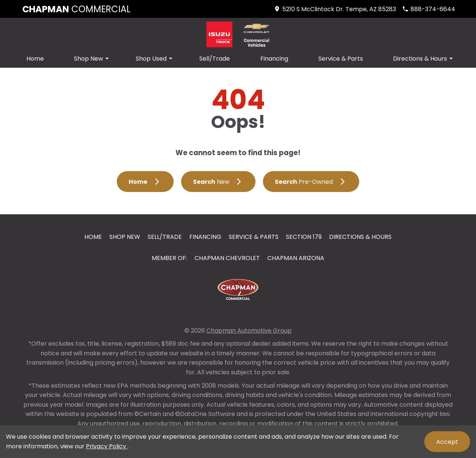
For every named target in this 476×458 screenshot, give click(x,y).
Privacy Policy (107, 446)
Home (35, 59)
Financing (274, 59)
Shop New (93, 59)
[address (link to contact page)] (335, 9)
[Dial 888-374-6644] (429, 9)
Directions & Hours (424, 59)
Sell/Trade (215, 59)
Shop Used (155, 59)
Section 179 (304, 237)
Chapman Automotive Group (249, 331)
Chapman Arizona (296, 258)
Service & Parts (341, 59)
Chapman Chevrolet (227, 258)
